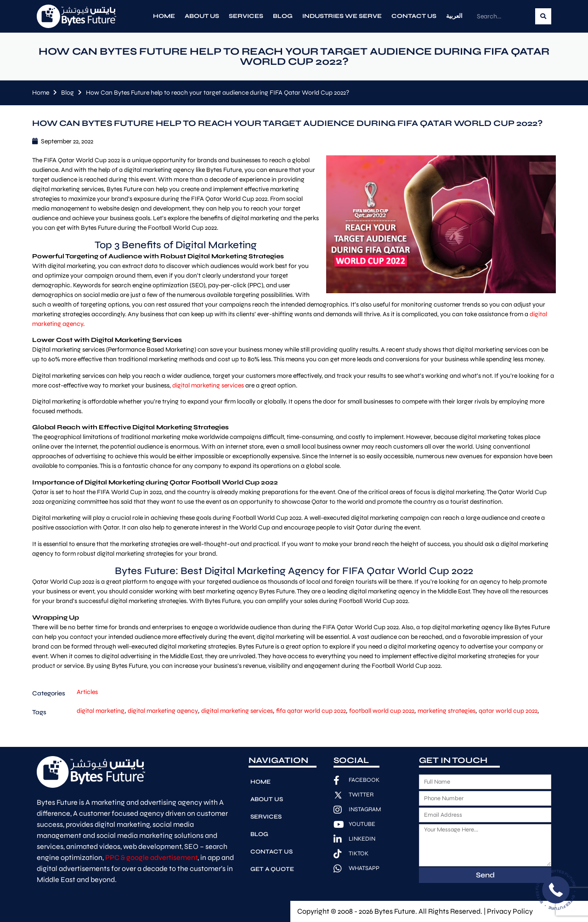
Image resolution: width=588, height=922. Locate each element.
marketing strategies (447, 711)
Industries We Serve (342, 16)
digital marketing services (208, 385)
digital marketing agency (163, 711)
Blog (283, 16)
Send (485, 875)
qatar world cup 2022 (508, 711)
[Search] (543, 16)
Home (164, 16)
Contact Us (414, 16)
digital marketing (101, 711)
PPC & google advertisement (151, 857)
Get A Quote (272, 869)
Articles (87, 692)
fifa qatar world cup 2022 (311, 711)
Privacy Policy (510, 911)
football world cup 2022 (382, 711)
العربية (454, 16)
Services (246, 16)
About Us (202, 16)
